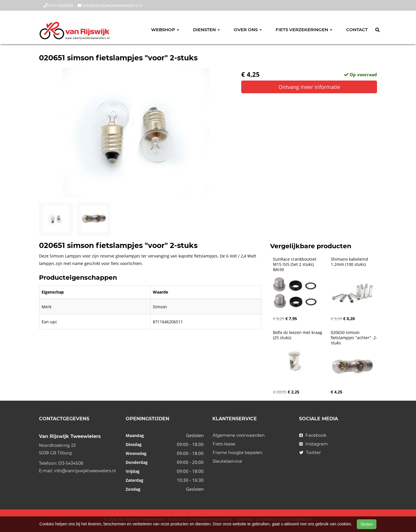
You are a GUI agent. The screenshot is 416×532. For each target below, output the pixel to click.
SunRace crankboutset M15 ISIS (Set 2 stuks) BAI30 (295, 264)
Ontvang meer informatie (309, 87)
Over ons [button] (248, 30)
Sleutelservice (227, 461)
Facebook (313, 435)
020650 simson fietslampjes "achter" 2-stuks (354, 338)
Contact (357, 30)
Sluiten (367, 524)
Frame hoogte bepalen (237, 452)
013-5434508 (58, 5)
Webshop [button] (165, 30)
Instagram (314, 444)
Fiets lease (224, 444)
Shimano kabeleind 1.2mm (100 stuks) (350, 262)
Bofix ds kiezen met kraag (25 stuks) (298, 335)
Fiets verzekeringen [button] (304, 30)
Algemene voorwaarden (239, 435)
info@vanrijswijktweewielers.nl (110, 5)
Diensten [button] (206, 30)
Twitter (310, 452)
